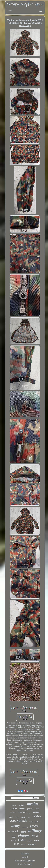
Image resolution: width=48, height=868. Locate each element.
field (35, 836)
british (37, 816)
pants (23, 832)
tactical (30, 841)
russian (13, 840)
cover (13, 813)
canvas (32, 844)
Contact (25, 857)
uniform (37, 841)
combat (22, 812)
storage (14, 805)
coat (37, 809)
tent (17, 844)
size (31, 822)
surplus (32, 804)
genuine (30, 809)
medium (38, 822)
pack (11, 817)
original (21, 805)
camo (14, 808)
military (35, 831)
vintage (24, 836)
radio (14, 837)
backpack (19, 821)
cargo (29, 818)
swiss (36, 812)
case (29, 813)
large (23, 817)
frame (24, 844)
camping (25, 827)
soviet (17, 817)
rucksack (13, 831)
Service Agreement (25, 864)
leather (22, 840)
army (16, 826)
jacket (34, 826)
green (22, 808)
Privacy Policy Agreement (25, 860)
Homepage (25, 853)
